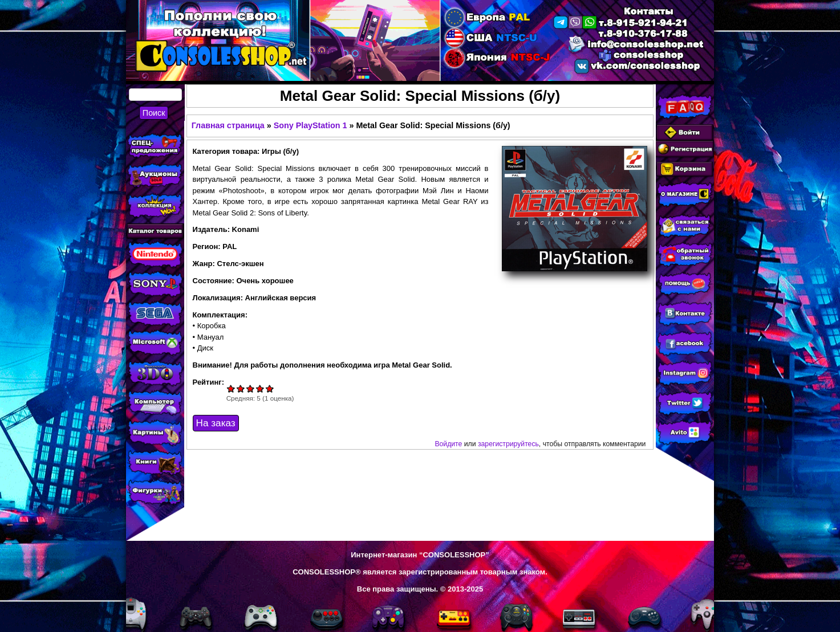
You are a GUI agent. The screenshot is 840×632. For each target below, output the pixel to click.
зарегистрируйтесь (508, 444)
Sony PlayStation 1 (311, 125)
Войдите (448, 444)
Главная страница (228, 125)
